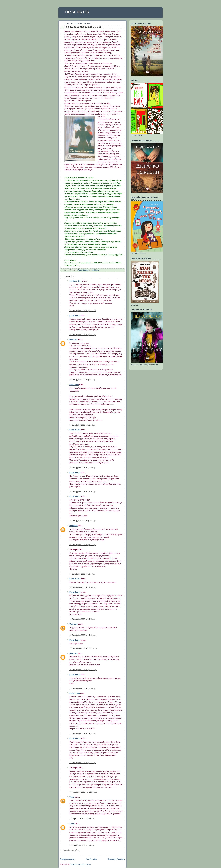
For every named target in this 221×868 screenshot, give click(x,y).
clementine (74, 385)
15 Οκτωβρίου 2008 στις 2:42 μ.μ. (83, 425)
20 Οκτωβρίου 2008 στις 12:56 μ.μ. (83, 670)
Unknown (74, 339)
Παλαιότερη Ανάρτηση (116, 859)
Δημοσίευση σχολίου (71, 850)
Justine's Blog (76, 281)
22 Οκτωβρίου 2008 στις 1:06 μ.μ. (83, 688)
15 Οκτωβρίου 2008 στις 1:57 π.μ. (83, 311)
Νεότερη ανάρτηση (68, 859)
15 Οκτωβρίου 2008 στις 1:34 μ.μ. (83, 335)
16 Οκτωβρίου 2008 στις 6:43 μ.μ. (83, 574)
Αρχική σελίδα (91, 859)
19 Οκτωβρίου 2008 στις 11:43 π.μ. (83, 648)
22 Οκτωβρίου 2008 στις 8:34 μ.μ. (83, 734)
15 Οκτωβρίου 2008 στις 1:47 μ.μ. (83, 380)
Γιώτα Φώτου (75, 316)
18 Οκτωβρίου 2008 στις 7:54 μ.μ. (83, 635)
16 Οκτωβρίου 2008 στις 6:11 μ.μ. (83, 545)
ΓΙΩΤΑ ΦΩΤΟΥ (77, 12)
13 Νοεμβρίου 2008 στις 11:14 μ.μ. (83, 792)
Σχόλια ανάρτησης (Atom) (81, 864)
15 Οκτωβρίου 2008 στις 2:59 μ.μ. (83, 468)
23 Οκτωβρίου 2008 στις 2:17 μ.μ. (83, 763)
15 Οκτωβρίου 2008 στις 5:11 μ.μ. (83, 521)
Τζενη (72, 797)
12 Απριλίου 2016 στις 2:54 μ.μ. (82, 819)
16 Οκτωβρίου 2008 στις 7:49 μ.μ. (83, 587)
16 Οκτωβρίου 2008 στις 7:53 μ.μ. (83, 619)
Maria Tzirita (75, 693)
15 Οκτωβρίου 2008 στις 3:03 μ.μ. (83, 492)
